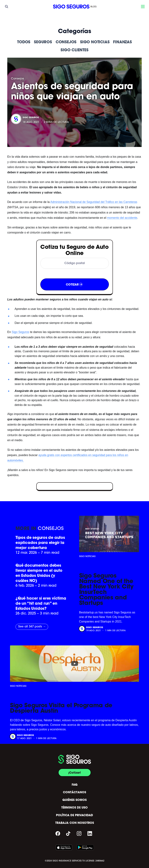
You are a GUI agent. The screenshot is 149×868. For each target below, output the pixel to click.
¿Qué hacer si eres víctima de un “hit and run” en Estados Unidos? (41, 603)
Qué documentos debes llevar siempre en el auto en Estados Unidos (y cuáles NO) (39, 573)
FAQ (75, 785)
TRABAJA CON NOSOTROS (75, 823)
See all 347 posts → (32, 627)
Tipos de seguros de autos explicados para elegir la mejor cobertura (40, 543)
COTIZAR (74, 284)
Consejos (17, 79)
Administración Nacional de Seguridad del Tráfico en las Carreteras (94, 202)
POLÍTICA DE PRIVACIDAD (74, 815)
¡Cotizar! (74, 773)
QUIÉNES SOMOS (74, 800)
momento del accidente (122, 218)
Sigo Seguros (31, 117)
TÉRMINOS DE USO (74, 807)
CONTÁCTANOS (74, 792)
